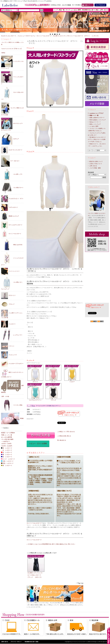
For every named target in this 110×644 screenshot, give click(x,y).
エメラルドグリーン (35, 399)
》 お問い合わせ (92, 166)
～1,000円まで (5, 441)
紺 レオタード (7, 457)
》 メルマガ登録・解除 (94, 168)
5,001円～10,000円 (7, 446)
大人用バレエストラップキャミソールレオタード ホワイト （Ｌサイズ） (76, 36)
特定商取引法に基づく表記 (90, 10)
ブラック (53, 399)
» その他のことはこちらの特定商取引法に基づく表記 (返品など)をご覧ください (51, 544)
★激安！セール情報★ (8, 433)
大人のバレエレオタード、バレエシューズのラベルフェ (18, 36)
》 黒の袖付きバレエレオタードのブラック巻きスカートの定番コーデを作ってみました (97, 139)
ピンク (53, 381)
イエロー (72, 381)
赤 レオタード (7, 452)
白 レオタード (7, 450)
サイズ (68, 10)
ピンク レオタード (8, 459)
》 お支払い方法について (95, 164)
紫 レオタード (7, 455)
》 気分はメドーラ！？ (94, 122)
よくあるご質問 (76, 10)
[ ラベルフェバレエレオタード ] (80, 642)
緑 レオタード (7, 465)
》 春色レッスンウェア (94, 124)
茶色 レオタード (7, 463)
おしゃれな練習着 (7, 437)
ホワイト (35, 381)
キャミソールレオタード (44, 36)
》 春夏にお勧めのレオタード (96, 118)
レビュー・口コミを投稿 (38, 443)
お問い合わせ (104, 10)
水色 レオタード (7, 461)
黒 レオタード (7, 448)
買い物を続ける (62, 440)
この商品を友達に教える (64, 436)
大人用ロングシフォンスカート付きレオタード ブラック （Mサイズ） (35, 575)
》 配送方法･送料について (95, 162)
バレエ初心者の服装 (7, 439)
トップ (56, 10)
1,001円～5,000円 (6, 444)
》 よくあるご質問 (93, 126)
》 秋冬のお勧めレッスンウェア (97, 120)
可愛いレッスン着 (7, 435)
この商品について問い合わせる (66, 432)
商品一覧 (62, 10)
